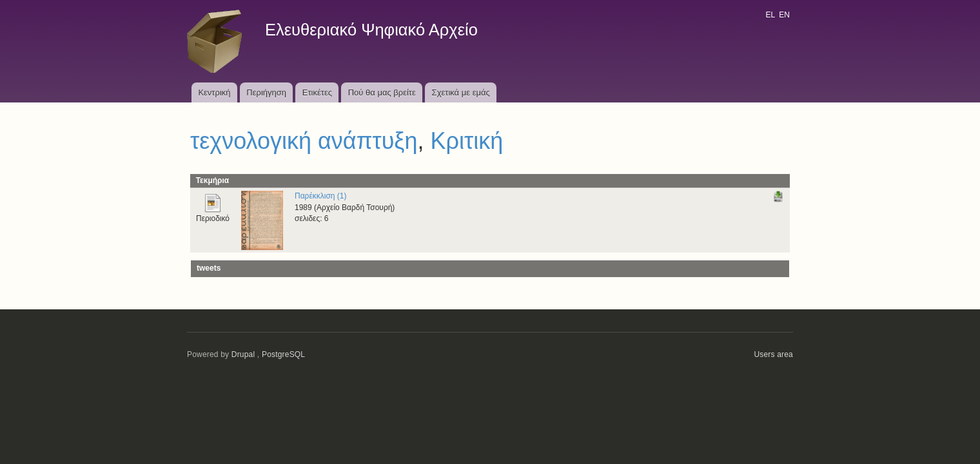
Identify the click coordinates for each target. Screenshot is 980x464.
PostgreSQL (283, 354)
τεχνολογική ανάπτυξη (304, 141)
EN (784, 15)
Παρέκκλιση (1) (320, 196)
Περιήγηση (266, 92)
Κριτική (467, 141)
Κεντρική (214, 92)
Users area (773, 354)
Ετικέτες (317, 92)
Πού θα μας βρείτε (382, 92)
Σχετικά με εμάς (461, 92)
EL (770, 15)
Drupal (243, 354)
